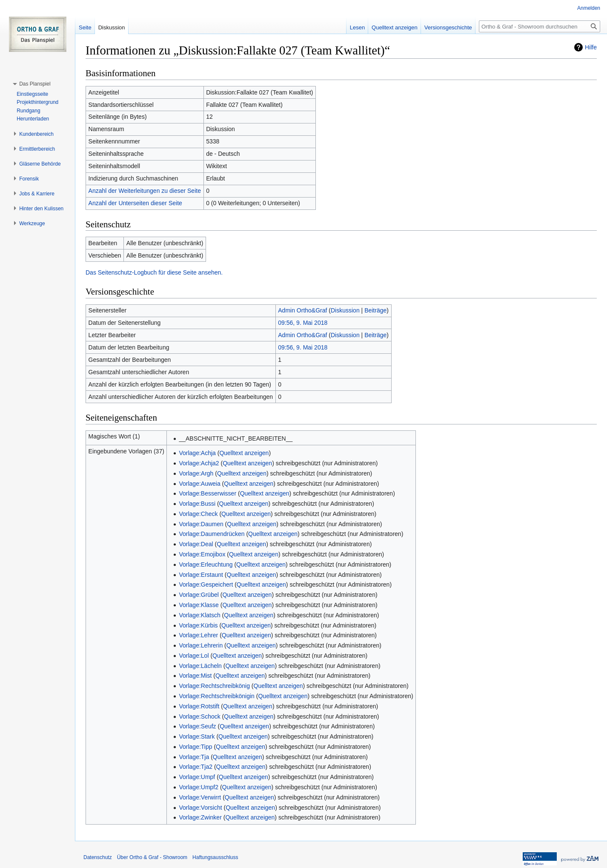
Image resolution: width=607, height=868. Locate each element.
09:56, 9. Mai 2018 (303, 323)
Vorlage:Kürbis (198, 625)
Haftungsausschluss (215, 857)
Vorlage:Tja (194, 757)
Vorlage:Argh (196, 473)
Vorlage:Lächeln (200, 666)
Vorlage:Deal (196, 544)
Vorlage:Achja (197, 453)
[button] (35, 84)
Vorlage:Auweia (199, 484)
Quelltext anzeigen (244, 453)
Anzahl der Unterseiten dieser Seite (135, 203)
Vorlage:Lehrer (198, 635)
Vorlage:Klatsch (199, 615)
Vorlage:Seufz (197, 726)
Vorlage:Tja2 (196, 767)
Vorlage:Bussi (197, 504)
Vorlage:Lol (194, 656)
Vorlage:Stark (197, 736)
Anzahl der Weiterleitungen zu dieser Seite (145, 191)
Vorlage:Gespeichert (206, 584)
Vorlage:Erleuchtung (206, 564)
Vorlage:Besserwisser (208, 493)
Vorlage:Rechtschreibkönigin (216, 696)
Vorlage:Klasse (199, 605)
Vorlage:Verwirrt (200, 797)
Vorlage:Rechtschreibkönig (214, 686)
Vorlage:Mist (195, 676)
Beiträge (375, 310)
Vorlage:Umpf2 (199, 787)
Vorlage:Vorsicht (200, 808)
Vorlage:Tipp (195, 747)
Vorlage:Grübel (199, 595)
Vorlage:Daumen (201, 524)
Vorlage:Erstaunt (201, 575)
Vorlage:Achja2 (199, 463)
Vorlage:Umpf (197, 777)
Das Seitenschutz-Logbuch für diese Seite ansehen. (154, 272)
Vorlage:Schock (199, 716)
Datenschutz (98, 857)
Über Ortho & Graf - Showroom (152, 857)
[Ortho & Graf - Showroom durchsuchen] (540, 26)
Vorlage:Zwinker (200, 817)
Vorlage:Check (198, 514)
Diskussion (345, 310)
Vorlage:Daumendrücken (212, 534)
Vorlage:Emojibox (202, 554)
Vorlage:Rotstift (199, 706)
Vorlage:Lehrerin (201, 645)
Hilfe (591, 47)
